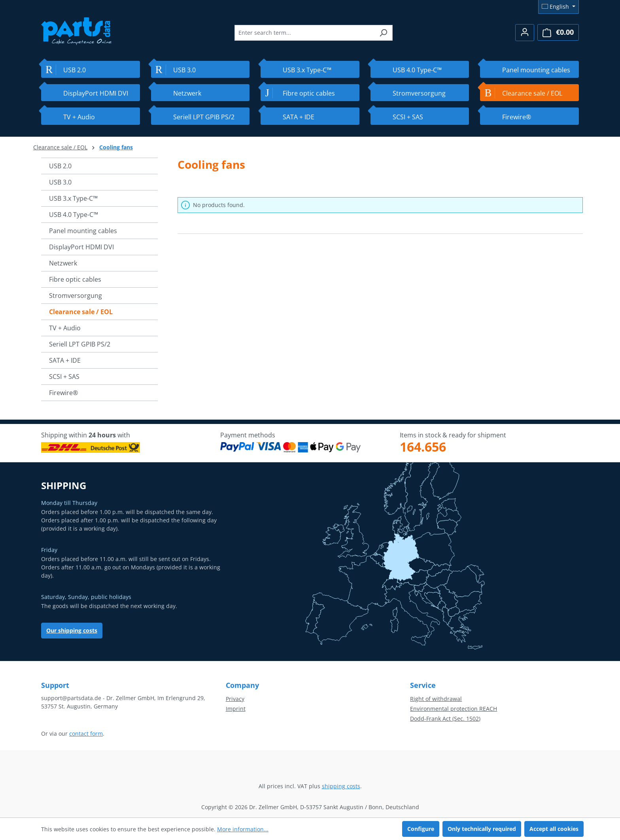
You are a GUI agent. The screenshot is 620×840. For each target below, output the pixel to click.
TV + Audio (65, 328)
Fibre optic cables (75, 279)
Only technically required (482, 829)
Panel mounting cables (83, 231)
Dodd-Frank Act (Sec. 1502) (445, 719)
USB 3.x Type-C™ (73, 198)
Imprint (236, 709)
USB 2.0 (60, 166)
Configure (421, 829)
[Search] (383, 33)
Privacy (235, 699)
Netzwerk (63, 263)
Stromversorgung (76, 296)
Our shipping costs (72, 630)
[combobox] (304, 33)
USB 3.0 (60, 182)
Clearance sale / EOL (81, 312)
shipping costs (341, 786)
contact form (86, 734)
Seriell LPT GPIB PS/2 (80, 344)
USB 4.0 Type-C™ (74, 215)
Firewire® (63, 393)
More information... (243, 829)
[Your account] (525, 33)
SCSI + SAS (64, 377)
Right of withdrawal (436, 699)
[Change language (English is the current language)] (559, 7)
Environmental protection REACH (454, 709)
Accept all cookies (554, 829)
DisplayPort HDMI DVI (81, 247)
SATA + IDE (65, 360)
